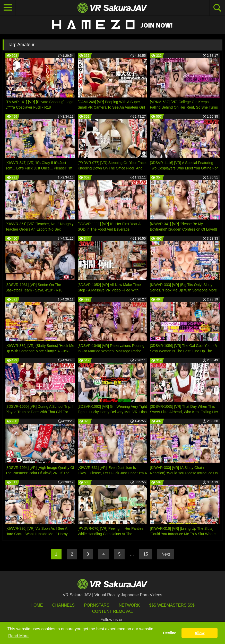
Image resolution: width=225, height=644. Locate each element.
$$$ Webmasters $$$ (172, 605)
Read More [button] (18, 636)
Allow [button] (200, 633)
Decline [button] (170, 633)
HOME (37, 605)
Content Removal (113, 611)
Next (166, 554)
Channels (63, 605)
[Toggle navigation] (8, 8)
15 (146, 554)
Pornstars (97, 605)
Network (129, 605)
